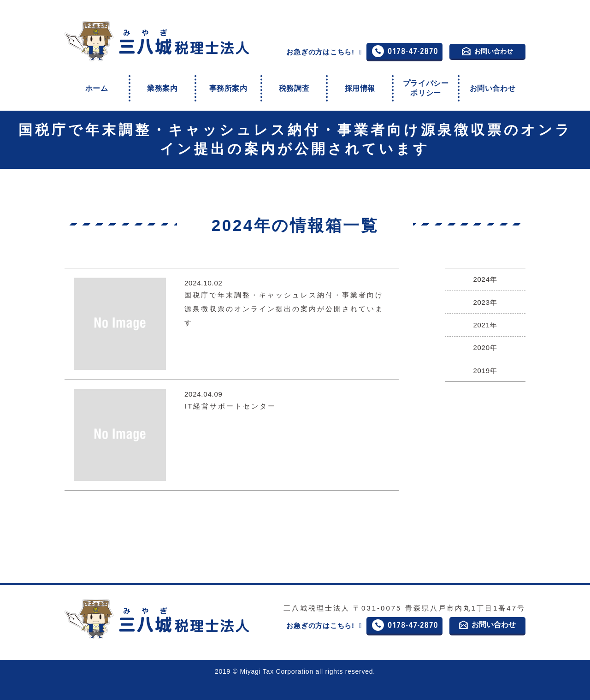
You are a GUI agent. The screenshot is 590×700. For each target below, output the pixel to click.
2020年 (485, 330)
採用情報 (360, 83)
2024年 (485, 269)
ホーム (97, 83)
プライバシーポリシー (425, 83)
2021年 (485, 310)
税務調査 (294, 83)
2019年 (485, 351)
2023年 (485, 289)
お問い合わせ (487, 51)
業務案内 (162, 83)
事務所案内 (228, 83)
